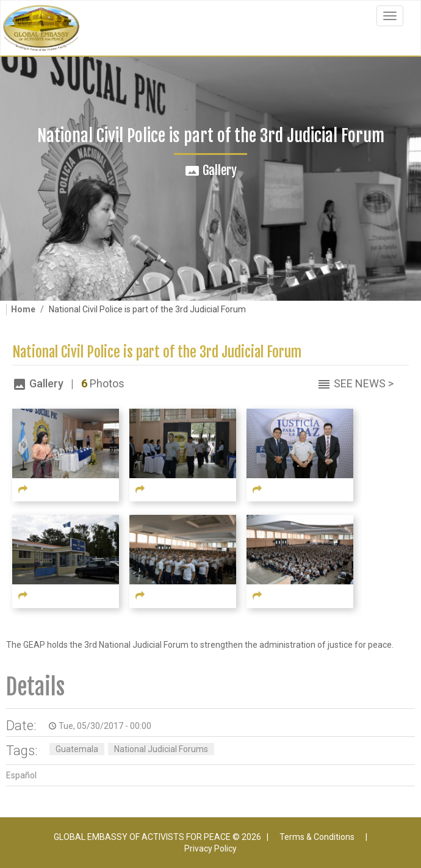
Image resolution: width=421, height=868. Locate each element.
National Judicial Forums (161, 749)
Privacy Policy (210, 848)
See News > (364, 383)
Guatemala (77, 749)
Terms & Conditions (317, 837)
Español (21, 775)
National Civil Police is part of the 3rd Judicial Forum (157, 352)
